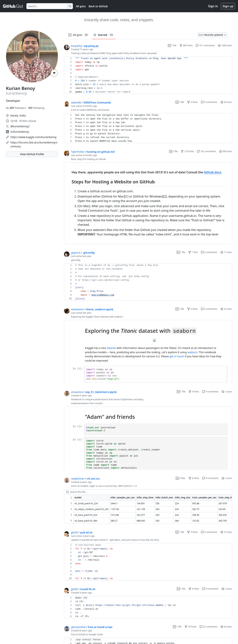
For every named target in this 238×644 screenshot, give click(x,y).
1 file (172, 45)
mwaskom (77, 309)
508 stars (226, 151)
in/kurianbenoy (20, 132)
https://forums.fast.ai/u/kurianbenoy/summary (34, 144)
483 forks (186, 45)
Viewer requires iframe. (148, 352)
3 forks (192, 532)
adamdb (76, 102)
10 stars (226, 532)
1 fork (193, 252)
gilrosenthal (78, 627)
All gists (81, 6)
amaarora (77, 392)
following (36, 108)
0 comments (209, 252)
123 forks (187, 151)
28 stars (226, 102)
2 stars (227, 392)
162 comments (206, 151)
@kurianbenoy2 (20, 126)
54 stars (226, 627)
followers (16, 108)
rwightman (78, 479)
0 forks (194, 392)
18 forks (190, 627)
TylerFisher (78, 152)
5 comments (209, 102)
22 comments (208, 627)
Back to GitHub (98, 6)
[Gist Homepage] (13, 6)
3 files (181, 478)
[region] (148, 75)
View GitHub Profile (32, 154)
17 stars (226, 252)
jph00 (74, 532)
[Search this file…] (148, 492)
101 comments (205, 45)
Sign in (213, 6)
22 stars (226, 309)
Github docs (212, 172)
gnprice (76, 253)
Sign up (228, 6)
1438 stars (225, 45)
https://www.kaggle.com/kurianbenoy (33, 137)
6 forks (192, 102)
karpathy (76, 46)
